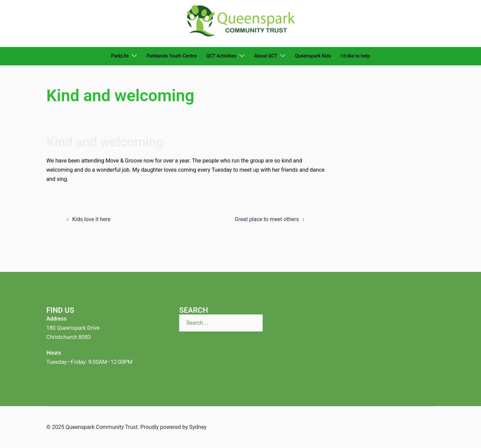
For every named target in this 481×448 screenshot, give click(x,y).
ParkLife (120, 56)
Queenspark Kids (313, 56)
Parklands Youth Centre (172, 56)
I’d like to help (355, 56)
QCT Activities (221, 56)
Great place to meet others (267, 219)
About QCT (266, 56)
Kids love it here (91, 219)
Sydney (198, 427)
